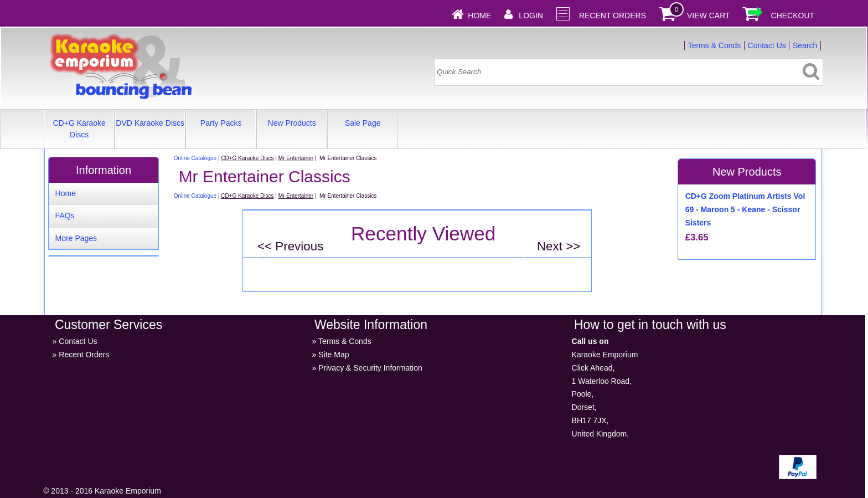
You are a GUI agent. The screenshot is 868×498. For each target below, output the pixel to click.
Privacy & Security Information (370, 368)
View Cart (709, 16)
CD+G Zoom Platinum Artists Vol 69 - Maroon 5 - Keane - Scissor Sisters (745, 209)
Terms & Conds (715, 45)
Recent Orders (613, 16)
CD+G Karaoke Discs (79, 129)
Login (531, 16)
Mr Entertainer (296, 158)
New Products (292, 123)
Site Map (334, 355)
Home (479, 16)
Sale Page (363, 123)
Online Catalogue (195, 158)
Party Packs (221, 123)
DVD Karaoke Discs (150, 123)
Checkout (793, 16)
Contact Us (767, 45)
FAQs (65, 215)
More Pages (76, 238)
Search (805, 45)
